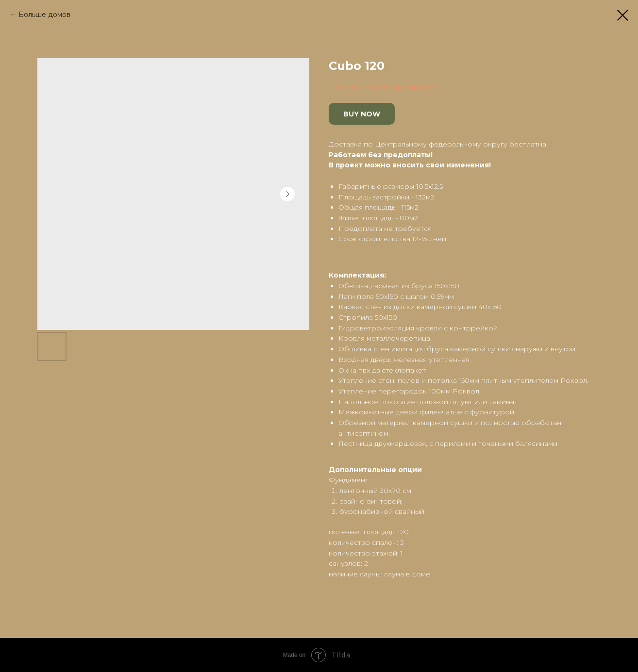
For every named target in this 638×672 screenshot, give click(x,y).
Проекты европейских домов (381, 87)
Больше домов (44, 15)
